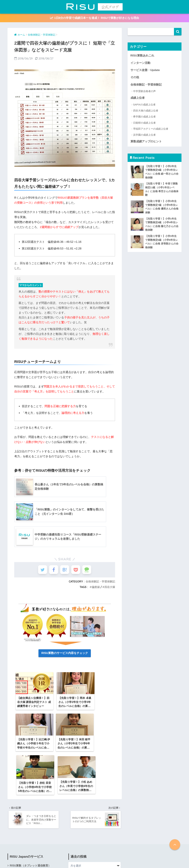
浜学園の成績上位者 (144, 135)
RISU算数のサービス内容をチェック (65, 654)
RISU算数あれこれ (142, 56)
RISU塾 (14, 829)
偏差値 (96, 588)
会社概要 (15, 836)
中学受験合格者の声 (144, 91)
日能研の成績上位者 (144, 123)
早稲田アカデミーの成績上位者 (151, 129)
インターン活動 (140, 63)
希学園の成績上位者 (144, 117)
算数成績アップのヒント (146, 141)
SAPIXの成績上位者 (144, 105)
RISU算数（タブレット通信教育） (30, 822)
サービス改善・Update (145, 70)
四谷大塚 (110, 588)
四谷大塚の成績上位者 (146, 111)
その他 (135, 77)
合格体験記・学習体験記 (100, 583)
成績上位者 (138, 98)
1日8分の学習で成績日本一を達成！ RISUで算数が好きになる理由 (94, 18)
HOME (95, 854)
